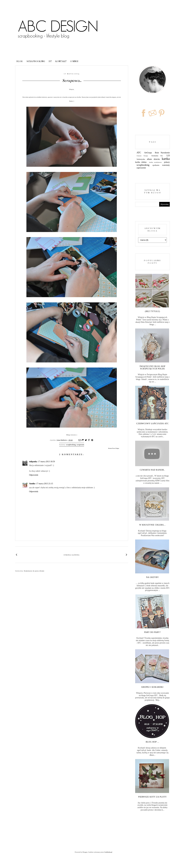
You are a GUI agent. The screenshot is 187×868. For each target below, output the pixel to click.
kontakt (61, 61)
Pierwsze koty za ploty (153, 797)
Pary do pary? (152, 632)
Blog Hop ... (152, 742)
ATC (139, 153)
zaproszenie (141, 168)
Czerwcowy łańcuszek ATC (152, 424)
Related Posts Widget (114, 448)
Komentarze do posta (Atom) (34, 571)
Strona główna (72, 555)
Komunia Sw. (157, 156)
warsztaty (166, 165)
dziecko (157, 159)
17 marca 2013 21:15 (45, 484)
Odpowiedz (34, 475)
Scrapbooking (36, 61)
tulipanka (33, 462)
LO (168, 155)
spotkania (156, 165)
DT (50, 61)
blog (20, 61)
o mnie (74, 61)
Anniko (32, 484)
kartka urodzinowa (155, 162)
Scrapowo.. (72, 81)
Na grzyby (153, 577)
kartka (166, 159)
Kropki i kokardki (152, 687)
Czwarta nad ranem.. (152, 470)
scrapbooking (71, 445)
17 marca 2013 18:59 (47, 462)
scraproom (80, 445)
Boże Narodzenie (162, 153)
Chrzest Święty (142, 156)
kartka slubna (141, 162)
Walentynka (141, 159)
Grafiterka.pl (108, 852)
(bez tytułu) (152, 311)
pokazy (167, 162)
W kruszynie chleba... (152, 525)
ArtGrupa (148, 153)
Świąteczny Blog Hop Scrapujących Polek (152, 368)
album (149, 159)
